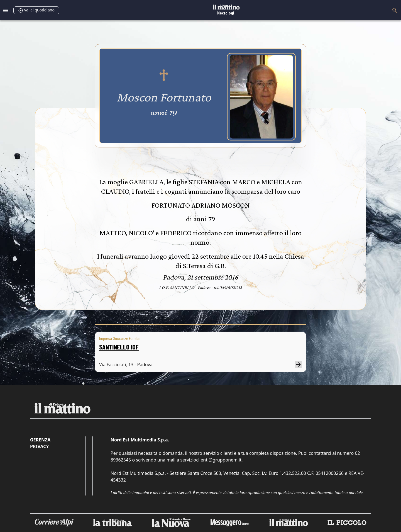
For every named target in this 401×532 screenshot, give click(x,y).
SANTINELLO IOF (119, 347)
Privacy (39, 446)
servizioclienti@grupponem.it (211, 460)
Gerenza (40, 440)
